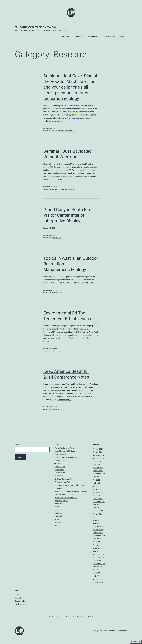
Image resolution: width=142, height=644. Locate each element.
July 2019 (96, 542)
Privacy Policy (98, 631)
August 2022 (97, 477)
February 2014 (98, 582)
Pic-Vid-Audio (93, 36)
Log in (17, 595)
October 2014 (98, 560)
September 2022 (99, 474)
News (55, 131)
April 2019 (96, 551)
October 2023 (98, 461)
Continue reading (56, 121)
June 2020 (97, 517)
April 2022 (96, 483)
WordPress (123, 631)
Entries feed (19, 598)
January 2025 (98, 449)
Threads (58, 519)
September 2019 (99, 536)
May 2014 (96, 573)
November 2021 (99, 495)
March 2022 (97, 486)
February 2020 (98, 526)
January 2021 (98, 514)
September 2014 (99, 564)
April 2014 (96, 576)
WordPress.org (20, 604)
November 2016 (99, 554)
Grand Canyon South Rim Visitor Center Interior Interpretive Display (67, 215)
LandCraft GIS (60, 467)
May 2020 (96, 520)
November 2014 (99, 557)
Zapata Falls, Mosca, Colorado (66, 498)
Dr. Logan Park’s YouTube (64, 479)
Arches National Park (63, 482)
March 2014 (97, 579)
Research (79, 36)
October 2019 (98, 533)
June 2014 (97, 570)
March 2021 (97, 508)
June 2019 (97, 545)
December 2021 (98, 492)
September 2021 (99, 502)
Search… (18, 445)
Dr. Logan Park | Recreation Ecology (35, 27)
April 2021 (96, 505)
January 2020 (98, 530)
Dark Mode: (136, 642)
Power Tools (62, 131)
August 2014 (97, 567)
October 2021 (98, 499)
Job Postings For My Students (66, 457)
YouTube (58, 510)
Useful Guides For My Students (66, 451)
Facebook (59, 516)
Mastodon (59, 522)
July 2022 (96, 480)
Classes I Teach (61, 454)
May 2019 (96, 548)
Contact (121, 36)
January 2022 (98, 489)
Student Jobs (110, 36)
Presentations (71, 131)
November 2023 (99, 458)
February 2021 (98, 511)
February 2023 (98, 468)
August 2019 (97, 539)
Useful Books (60, 460)
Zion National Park (62, 501)
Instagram (59, 513)
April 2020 (96, 523)
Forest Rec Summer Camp (64, 448)
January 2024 (98, 452)
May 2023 (96, 464)
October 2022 (98, 471)
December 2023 (98, 455)
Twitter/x (58, 525)
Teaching (66, 36)
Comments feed (21, 601)
